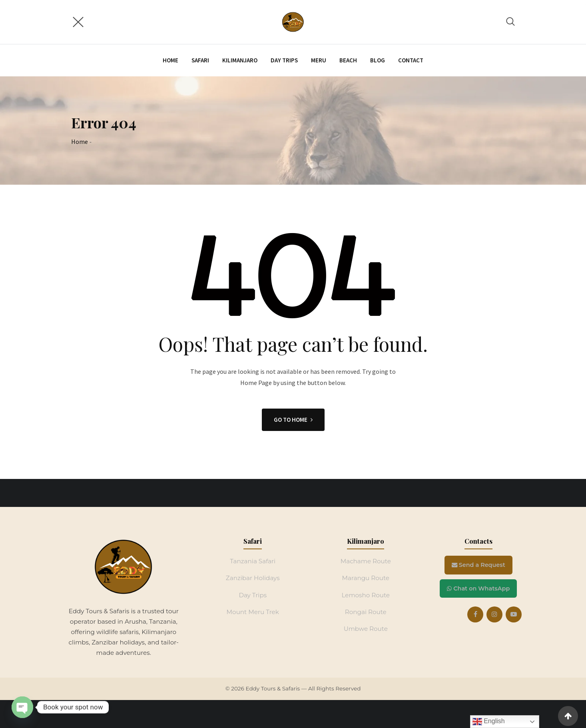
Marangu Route (366, 578)
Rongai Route (366, 612)
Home (170, 60)
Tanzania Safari (253, 561)
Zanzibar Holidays (253, 578)
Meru (319, 60)
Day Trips (253, 595)
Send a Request (478, 565)
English (489, 722)
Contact (411, 60)
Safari (200, 60)
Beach (348, 60)
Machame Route (366, 561)
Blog (378, 60)
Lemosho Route (366, 595)
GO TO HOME (293, 420)
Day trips (284, 60)
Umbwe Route (366, 629)
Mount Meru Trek (253, 612)
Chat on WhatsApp (478, 588)
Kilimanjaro (240, 60)
